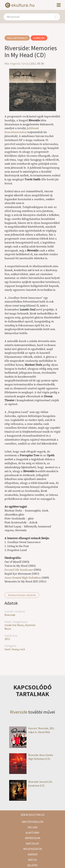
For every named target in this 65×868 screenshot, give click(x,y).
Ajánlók (39, 38)
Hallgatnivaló (17, 38)
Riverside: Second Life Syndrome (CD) (31, 784)
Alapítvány (32, 833)
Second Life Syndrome (19, 570)
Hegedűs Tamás (19, 64)
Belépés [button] (32, 865)
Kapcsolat (32, 844)
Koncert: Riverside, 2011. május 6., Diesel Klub (32, 730)
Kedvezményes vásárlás (22, 595)
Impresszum (32, 838)
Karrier (33, 854)
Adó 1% (32, 860)
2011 (7, 639)
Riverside (10, 615)
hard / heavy (12, 649)
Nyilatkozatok (33, 849)
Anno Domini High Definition (23, 578)
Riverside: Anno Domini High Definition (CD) (31, 757)
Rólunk (33, 827)
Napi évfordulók (33, 822)
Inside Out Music (14, 625)
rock (22, 649)
